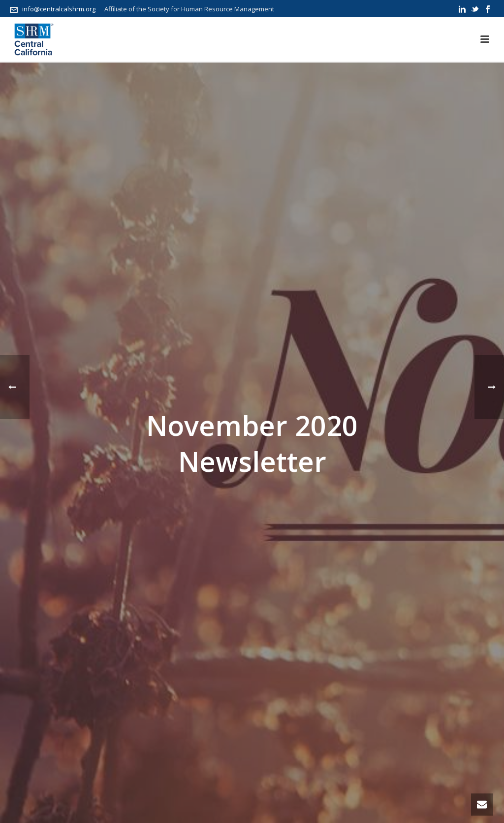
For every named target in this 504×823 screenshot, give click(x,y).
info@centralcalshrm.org (59, 9)
